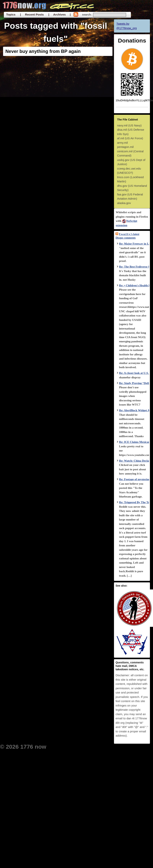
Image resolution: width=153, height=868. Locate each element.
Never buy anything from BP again (43, 51)
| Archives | (60, 14)
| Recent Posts (32, 14)
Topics (11, 14)
